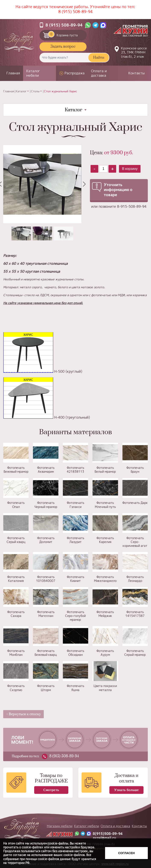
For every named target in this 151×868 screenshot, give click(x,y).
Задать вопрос (63, 47)
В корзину (130, 169)
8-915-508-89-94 (132, 206)
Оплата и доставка (99, 73)
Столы (35, 91)
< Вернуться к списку (24, 714)
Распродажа (75, 73)
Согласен (126, 853)
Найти (99, 58)
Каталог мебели (33, 73)
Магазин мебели (60, 826)
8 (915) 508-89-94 (75, 12)
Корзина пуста (63, 34)
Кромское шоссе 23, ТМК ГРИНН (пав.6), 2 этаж (134, 52)
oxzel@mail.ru (104, 838)
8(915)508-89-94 (108, 834)
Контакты (136, 73)
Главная (13, 73)
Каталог (21, 91)
